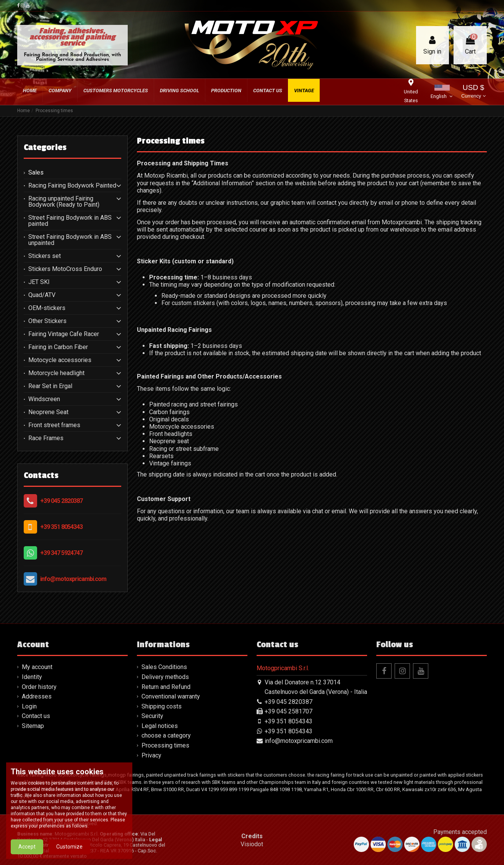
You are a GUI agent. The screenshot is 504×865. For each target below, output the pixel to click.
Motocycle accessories (60, 360)
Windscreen (44, 399)
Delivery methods (165, 677)
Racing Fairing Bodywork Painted (72, 186)
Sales (36, 173)
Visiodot (252, 844)
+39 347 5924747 (61, 553)
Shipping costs (162, 706)
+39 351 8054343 (61, 527)
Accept (27, 847)
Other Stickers (47, 321)
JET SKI (39, 282)
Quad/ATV (42, 295)
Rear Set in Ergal (50, 386)
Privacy (151, 755)
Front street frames (54, 425)
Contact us (36, 716)
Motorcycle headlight (56, 373)
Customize (69, 847)
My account (37, 667)
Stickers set (45, 256)
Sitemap (33, 726)
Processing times (165, 745)
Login (29, 706)
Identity (32, 677)
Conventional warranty (171, 696)
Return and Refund (166, 687)
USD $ (473, 92)
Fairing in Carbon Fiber (58, 347)
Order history (39, 687)
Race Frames (46, 438)
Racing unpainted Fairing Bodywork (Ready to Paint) (64, 202)
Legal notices (160, 726)
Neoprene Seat (48, 412)
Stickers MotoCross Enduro (65, 269)
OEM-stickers (47, 308)
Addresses (37, 696)
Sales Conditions (164, 667)
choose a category (166, 735)
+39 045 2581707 (289, 711)
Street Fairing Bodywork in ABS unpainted (70, 240)
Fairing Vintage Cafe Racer (64, 334)
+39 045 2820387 (61, 501)
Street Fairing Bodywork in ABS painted (70, 221)
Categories (45, 147)
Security (152, 716)
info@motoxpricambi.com (73, 579)
